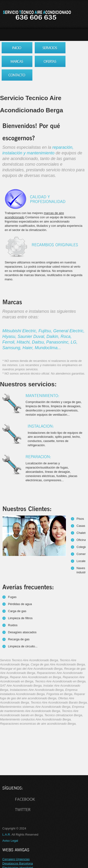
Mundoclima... (48, 348)
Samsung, (12, 348)
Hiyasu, (10, 336)
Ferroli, (10, 342)
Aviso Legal (10, 841)
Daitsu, (39, 342)
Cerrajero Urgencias (16, 859)
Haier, (29, 348)
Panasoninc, (58, 342)
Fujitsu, (46, 331)
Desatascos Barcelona (18, 863)
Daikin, (54, 336)
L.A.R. (7, 835)
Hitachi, (24, 342)
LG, (74, 342)
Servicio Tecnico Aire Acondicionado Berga (37, 15)
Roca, (66, 336)
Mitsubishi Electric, (20, 331)
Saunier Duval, (32, 336)
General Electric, (69, 331)
